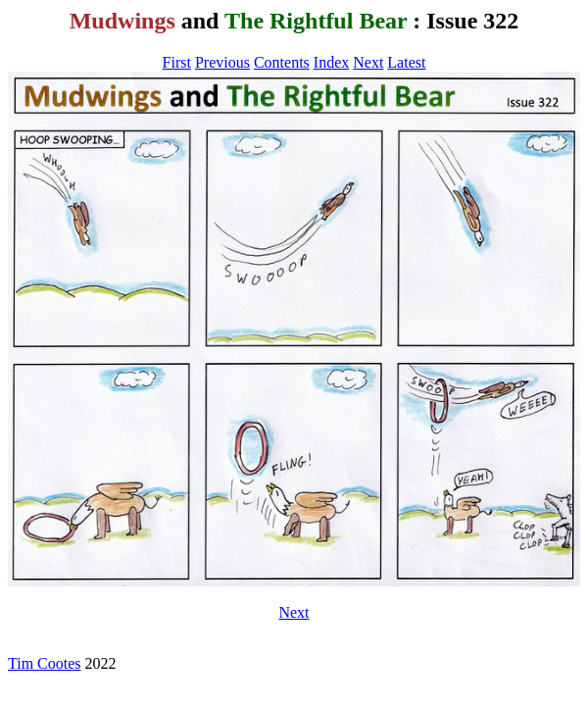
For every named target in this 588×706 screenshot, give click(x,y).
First (177, 62)
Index (331, 62)
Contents (282, 62)
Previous (222, 62)
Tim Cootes (45, 663)
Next (368, 62)
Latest (406, 62)
